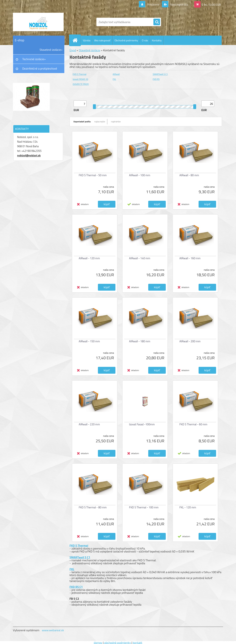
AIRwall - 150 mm (89, 341)
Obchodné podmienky (126, 40)
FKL (114, 79)
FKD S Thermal (79, 74)
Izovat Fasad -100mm (142, 424)
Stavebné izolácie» (51, 50)
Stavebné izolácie (89, 50)
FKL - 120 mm (188, 507)
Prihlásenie (151, 4)
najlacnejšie (100, 122)
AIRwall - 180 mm (140, 341)
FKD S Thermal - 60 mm (193, 424)
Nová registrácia (178, 4)
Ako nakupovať (102, 40)
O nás (145, 40)
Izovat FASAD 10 (80, 79)
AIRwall (116, 74)
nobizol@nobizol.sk (29, 155)
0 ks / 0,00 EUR (211, 4)
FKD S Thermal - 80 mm (93, 507)
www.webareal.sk (53, 630)
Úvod (73, 50)
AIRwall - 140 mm (140, 258)
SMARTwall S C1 (160, 74)
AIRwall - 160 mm (190, 258)
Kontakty (157, 40)
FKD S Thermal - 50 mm (93, 175)
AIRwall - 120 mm (89, 258)
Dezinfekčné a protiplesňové (40, 68)
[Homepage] (77, 40)
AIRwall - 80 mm (189, 175)
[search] (157, 22)
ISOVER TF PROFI (81, 84)
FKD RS (156, 79)
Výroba (87, 40)
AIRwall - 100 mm (140, 175)
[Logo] (38, 22)
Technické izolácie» (34, 59)
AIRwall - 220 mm (89, 424)
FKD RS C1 (76, 587)
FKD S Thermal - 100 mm (144, 507)
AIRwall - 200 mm (190, 341)
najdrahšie (116, 122)
